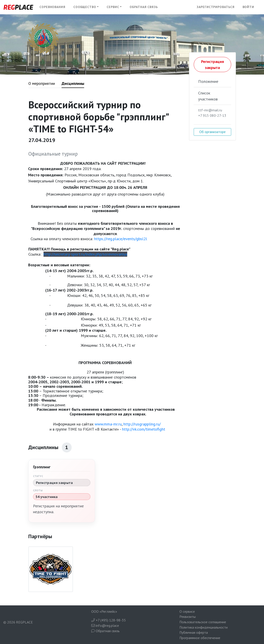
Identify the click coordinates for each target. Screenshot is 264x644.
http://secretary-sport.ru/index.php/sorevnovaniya (85, 254)
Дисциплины (73, 83)
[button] (86, 7)
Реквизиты (188, 617)
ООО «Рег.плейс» (104, 611)
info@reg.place (105, 625)
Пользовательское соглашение (203, 622)
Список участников (208, 96)
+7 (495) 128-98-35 (109, 620)
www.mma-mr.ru (108, 424)
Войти (248, 7)
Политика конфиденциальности (204, 627)
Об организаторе (212, 132)
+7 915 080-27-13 (212, 115)
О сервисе (187, 611)
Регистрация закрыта (212, 65)
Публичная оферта (194, 632)
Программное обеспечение (200, 638)
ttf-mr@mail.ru (210, 110)
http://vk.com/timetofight (144, 429)
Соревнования (52, 7)
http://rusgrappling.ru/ (142, 424)
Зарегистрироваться (215, 7)
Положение (208, 81)
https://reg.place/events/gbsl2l (121, 239)
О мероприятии (42, 83)
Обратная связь (144, 7)
